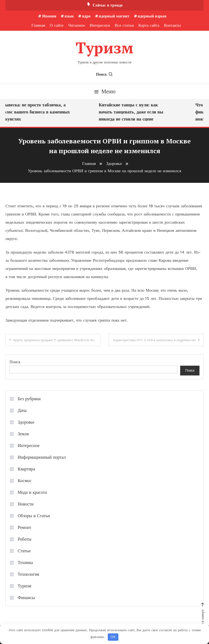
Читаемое (77, 25)
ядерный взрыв (152, 16)
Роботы (24, 539)
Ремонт (24, 527)
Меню (104, 91)
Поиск (104, 74)
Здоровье (26, 422)
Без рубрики (29, 399)
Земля (23, 434)
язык (69, 16)
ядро (86, 16)
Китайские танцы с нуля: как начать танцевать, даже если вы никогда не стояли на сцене (133, 112)
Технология (28, 574)
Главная (38, 25)
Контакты (173, 25)
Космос (25, 481)
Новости (26, 504)
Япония (49, 16)
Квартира (26, 469)
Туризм (104, 48)
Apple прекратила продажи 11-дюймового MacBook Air (54, 340)
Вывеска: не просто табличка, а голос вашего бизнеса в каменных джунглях (38, 112)
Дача (22, 410)
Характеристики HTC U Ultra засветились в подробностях (154, 340)
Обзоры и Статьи (34, 516)
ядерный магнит (114, 16)
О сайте (57, 25)
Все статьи (124, 25)
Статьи (24, 551)
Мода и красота (32, 492)
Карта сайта (149, 25)
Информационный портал (42, 457)
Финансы (26, 598)
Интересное (100, 25)
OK (113, 637)
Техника (25, 563)
